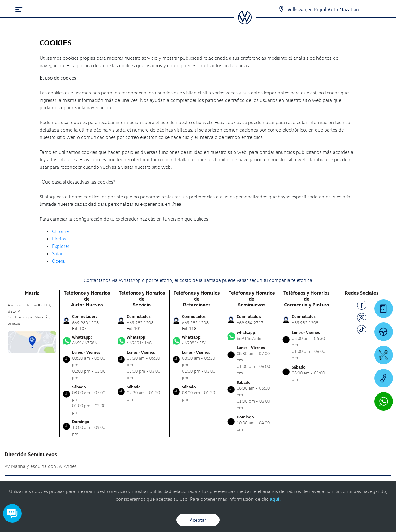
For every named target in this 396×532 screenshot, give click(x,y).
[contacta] (32, 342)
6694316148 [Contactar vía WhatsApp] (142, 340)
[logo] (245, 22)
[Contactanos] (281, 9)
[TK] (362, 331)
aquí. (275, 499)
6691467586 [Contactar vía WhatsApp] (87, 340)
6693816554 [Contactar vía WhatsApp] (197, 340)
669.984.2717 (250, 323)
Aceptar (198, 520)
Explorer (61, 246)
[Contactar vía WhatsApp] (384, 401)
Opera (58, 261)
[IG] (362, 319)
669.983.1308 (305, 323)
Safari (58, 253)
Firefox (59, 239)
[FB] (362, 306)
